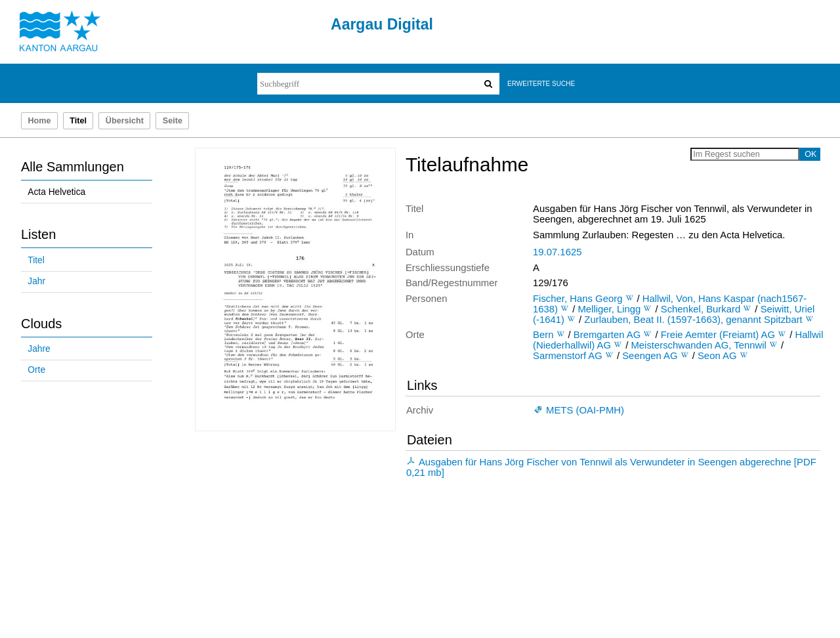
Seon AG (717, 356)
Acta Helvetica (56, 192)
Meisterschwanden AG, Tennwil (698, 345)
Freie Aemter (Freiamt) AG (718, 335)
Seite (173, 121)
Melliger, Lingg (609, 309)
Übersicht (125, 121)
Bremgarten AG (607, 335)
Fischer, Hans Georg (577, 299)
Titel (36, 260)
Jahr (36, 281)
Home (39, 121)
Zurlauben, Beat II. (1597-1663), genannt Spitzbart (693, 320)
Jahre (39, 349)
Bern (543, 335)
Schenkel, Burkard (701, 309)
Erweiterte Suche (541, 84)
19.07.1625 (557, 252)
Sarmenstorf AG (568, 356)
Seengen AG (650, 356)
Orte (36, 370)
